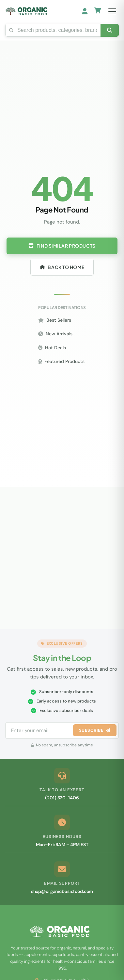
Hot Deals (52, 348)
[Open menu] (112, 11)
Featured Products (61, 361)
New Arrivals (55, 334)
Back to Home (62, 267)
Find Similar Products (62, 246)
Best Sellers (55, 320)
